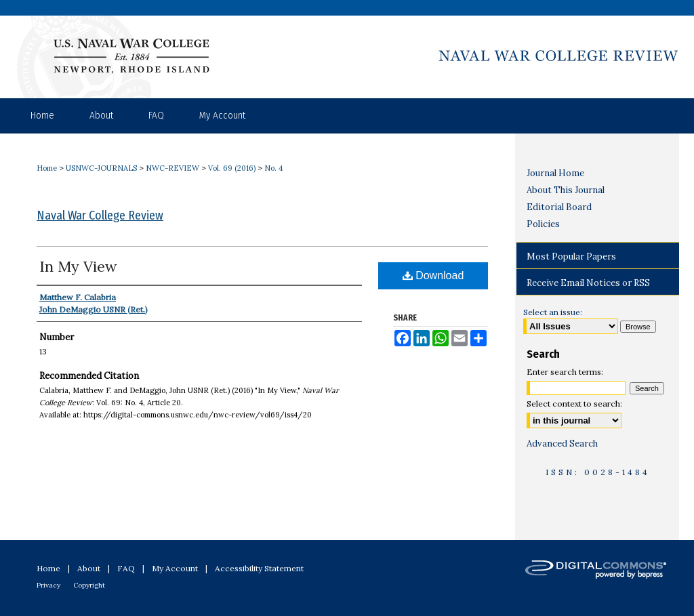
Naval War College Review (100, 215)
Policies (543, 224)
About (89, 568)
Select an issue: (553, 312)
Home (47, 168)
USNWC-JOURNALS (101, 168)
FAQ (126, 568)
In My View (78, 266)
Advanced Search (562, 444)
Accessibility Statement (259, 568)
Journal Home (555, 173)
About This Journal (566, 190)
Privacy (48, 585)
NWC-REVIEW (172, 168)
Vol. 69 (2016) (232, 168)
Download (433, 275)
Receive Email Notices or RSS (588, 283)
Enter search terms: (565, 372)
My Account (175, 568)
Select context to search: (574, 404)
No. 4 (273, 168)
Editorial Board (559, 207)
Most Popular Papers (571, 256)
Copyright (89, 585)
